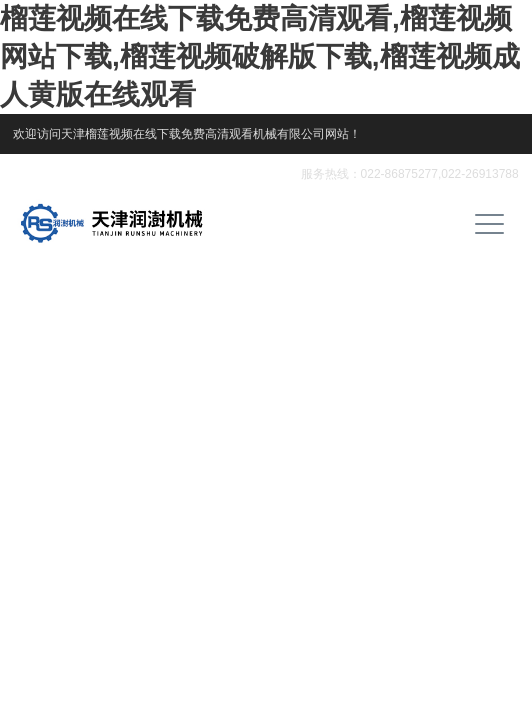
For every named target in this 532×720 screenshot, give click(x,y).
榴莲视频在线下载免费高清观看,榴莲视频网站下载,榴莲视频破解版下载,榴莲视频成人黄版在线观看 (260, 56)
